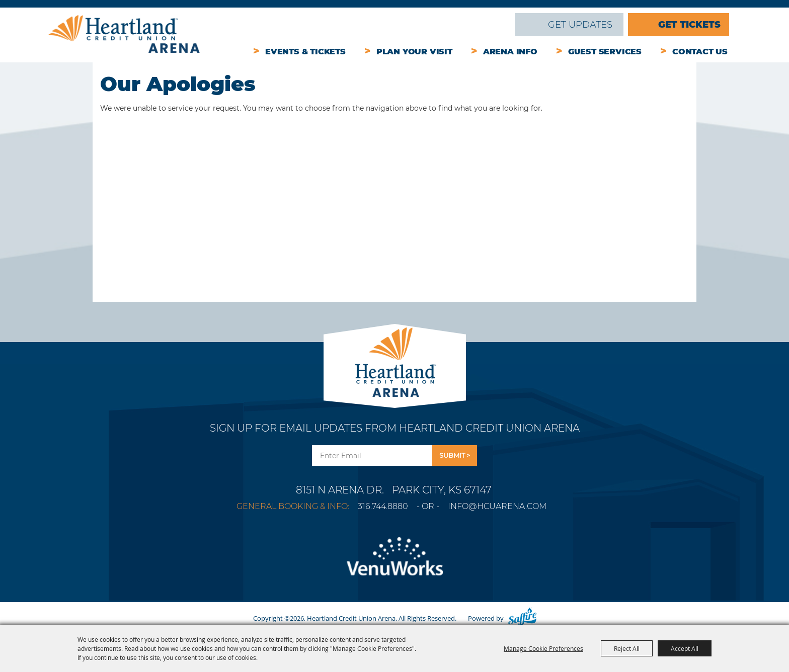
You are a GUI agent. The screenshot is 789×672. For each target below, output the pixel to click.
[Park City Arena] (395, 359)
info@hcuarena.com (497, 506)
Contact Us (700, 52)
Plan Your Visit (414, 52)
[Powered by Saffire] (522, 618)
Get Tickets (689, 25)
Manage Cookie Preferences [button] (543, 648)
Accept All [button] (685, 648)
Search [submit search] (500, 25)
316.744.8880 (383, 506)
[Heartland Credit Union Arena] (124, 34)
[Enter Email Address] (372, 455)
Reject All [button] (627, 648)
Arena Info (510, 52)
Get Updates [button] (455, 455)
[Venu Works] (395, 562)
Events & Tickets (305, 52)
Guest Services (605, 52)
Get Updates (580, 25)
